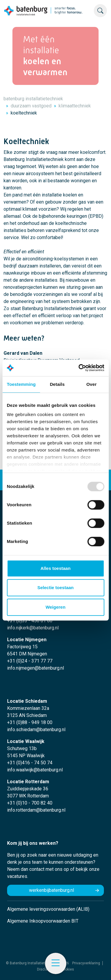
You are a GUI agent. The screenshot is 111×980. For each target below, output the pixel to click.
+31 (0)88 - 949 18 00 (30, 722)
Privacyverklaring (86, 963)
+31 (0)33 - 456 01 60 (30, 621)
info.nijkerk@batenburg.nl (33, 628)
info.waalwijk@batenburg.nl (35, 770)
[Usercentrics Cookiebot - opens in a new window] (79, 368)
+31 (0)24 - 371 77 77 (30, 661)
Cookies (67, 969)
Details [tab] (57, 384)
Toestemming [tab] (21, 384)
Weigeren (55, 607)
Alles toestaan (56, 568)
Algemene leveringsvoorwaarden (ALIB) (48, 909)
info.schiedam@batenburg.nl (36, 730)
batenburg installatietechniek (33, 99)
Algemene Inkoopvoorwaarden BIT (43, 921)
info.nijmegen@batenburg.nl (36, 668)
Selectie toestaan (55, 587)
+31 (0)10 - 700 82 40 (30, 803)
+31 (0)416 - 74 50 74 (30, 763)
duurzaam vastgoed (31, 106)
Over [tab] (92, 384)
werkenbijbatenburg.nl (52, 890)
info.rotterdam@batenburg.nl (36, 810)
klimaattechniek (75, 106)
